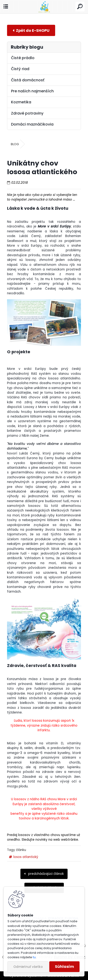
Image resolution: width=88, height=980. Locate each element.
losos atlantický (26, 857)
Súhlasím (64, 967)
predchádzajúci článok (46, 874)
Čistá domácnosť (28, 80)
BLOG (15, 144)
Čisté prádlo (23, 58)
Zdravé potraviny (27, 113)
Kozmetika (21, 102)
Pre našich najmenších (32, 91)
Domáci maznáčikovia (32, 124)
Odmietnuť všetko (28, 967)
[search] (80, 7)
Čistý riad (20, 69)
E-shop (31, 30)
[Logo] (44, 7)
